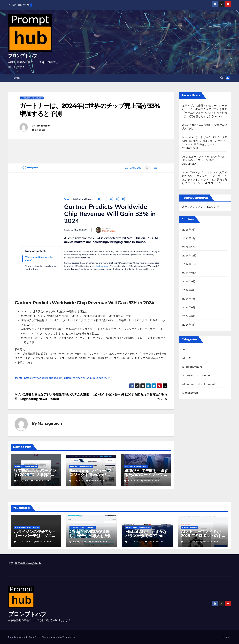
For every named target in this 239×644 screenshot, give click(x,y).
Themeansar (69, 637)
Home (16, 78)
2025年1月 (189, 247)
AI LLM (187, 358)
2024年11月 (189, 264)
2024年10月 (189, 273)
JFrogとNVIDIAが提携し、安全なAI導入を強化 (90, 534)
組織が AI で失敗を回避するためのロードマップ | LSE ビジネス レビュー (146, 475)
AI (184, 349)
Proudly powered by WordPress (25, 637)
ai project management (32, 98)
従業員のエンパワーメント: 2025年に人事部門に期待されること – (35, 475)
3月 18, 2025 (24, 542)
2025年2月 (189, 238)
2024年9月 (189, 281)
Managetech (43, 126)
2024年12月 (189, 256)
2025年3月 (189, 230)
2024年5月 (189, 316)
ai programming (192, 367)
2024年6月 (189, 307)
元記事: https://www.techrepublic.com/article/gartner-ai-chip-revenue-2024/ (63, 378)
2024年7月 (189, 299)
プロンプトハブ (23, 56)
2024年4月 (189, 325)
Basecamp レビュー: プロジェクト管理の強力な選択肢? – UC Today (90, 475)
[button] (222, 78)
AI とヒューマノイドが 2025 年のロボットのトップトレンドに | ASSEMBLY (204, 160)
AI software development (199, 384)
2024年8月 (189, 290)
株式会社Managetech (28, 563)
